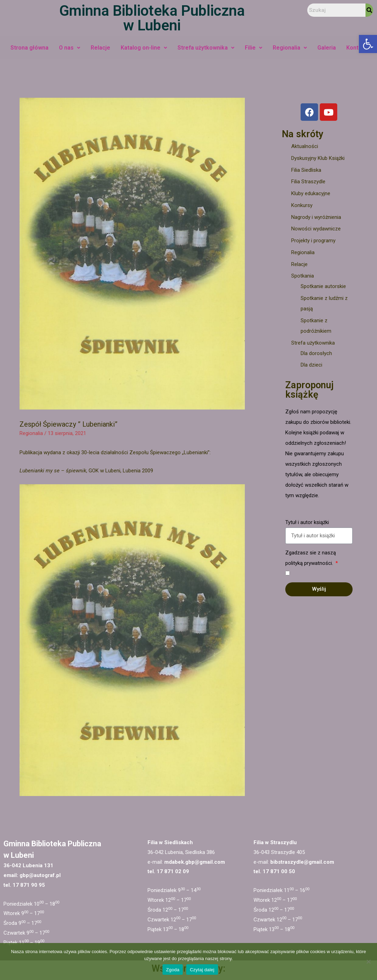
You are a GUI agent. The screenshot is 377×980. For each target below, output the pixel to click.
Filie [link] (254, 48)
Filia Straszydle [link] (308, 182)
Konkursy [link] (302, 205)
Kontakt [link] (357, 48)
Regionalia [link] (290, 48)
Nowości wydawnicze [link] (316, 229)
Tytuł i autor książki (307, 522)
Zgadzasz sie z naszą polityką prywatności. (311, 558)
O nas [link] (70, 48)
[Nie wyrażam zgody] (368, 961)
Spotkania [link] (303, 276)
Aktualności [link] (305, 146)
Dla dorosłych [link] (316, 353)
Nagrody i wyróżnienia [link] (316, 217)
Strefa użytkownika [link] (206, 48)
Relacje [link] (100, 48)
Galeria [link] (327, 48)
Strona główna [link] (29, 48)
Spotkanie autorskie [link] (323, 286)
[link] (368, 44)
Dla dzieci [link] (311, 365)
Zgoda (173, 970)
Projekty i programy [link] (313, 241)
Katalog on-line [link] (144, 48)
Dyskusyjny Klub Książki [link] (318, 158)
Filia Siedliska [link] (306, 170)
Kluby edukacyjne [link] (311, 193)
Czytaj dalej (202, 970)
